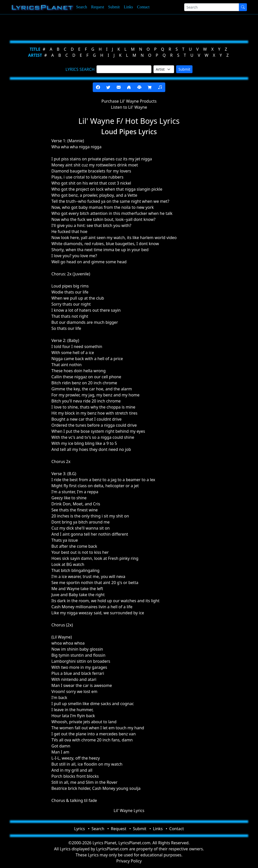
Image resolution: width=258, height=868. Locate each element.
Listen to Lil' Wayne (129, 107)
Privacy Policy (129, 861)
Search (82, 7)
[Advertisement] (129, 26)
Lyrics (79, 829)
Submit (114, 7)
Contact (143, 7)
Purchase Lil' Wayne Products (129, 101)
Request (98, 7)
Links (128, 7)
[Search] (212, 7)
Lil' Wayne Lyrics (129, 811)
